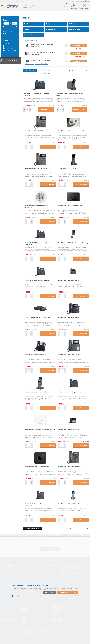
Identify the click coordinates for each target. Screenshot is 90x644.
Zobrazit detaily (74, 596)
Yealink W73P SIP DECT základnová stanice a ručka (42, 45)
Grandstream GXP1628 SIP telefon (69, 318)
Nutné (15, 596)
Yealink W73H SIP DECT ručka (67, 168)
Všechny (7, 43)
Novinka (6, 45)
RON (80, 1)
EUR (73, 1)
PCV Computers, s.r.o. (12, 6)
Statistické (30, 596)
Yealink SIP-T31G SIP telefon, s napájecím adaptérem (38, 281)
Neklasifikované (49, 596)
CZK (77, 1)
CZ (84, 1)
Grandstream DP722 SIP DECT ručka (69, 504)
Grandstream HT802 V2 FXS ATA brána (37, 467)
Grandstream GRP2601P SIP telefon (69, 467)
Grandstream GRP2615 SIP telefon (68, 429)
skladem (6, 34)
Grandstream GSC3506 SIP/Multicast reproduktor (36, 207)
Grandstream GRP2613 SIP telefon (68, 280)
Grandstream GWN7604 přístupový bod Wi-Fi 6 (40, 429)
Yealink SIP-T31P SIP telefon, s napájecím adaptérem (37, 244)
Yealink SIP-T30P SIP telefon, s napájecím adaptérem (38, 505)
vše (5, 36)
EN (86, 1)
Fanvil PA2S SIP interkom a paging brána (37, 318)
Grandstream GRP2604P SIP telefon (69, 355)
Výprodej (7, 47)
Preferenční (22, 596)
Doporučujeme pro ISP (10, 51)
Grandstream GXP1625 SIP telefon (35, 355)
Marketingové (39, 596)
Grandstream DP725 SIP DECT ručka (36, 392)
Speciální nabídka (9, 49)
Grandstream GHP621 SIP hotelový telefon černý (73, 243)
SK (88, 1)
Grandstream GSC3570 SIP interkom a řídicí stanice (43, 53)
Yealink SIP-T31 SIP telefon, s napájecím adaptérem (70, 393)
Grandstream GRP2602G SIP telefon (36, 168)
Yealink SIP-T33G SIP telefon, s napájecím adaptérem (40, 61)
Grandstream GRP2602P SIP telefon (36, 131)
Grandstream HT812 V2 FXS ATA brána (70, 206)
